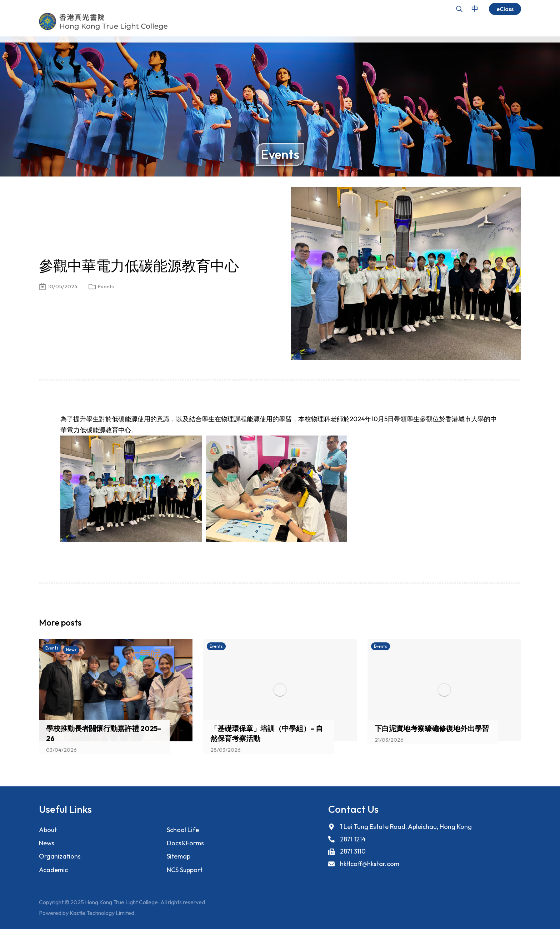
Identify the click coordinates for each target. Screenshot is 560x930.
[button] (503, 625)
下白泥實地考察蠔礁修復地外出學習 (432, 728)
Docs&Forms (185, 843)
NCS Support (185, 871)
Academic (53, 871)
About (48, 830)
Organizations (60, 857)
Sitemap (179, 857)
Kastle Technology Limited (102, 914)
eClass (505, 9)
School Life (183, 830)
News (47, 843)
